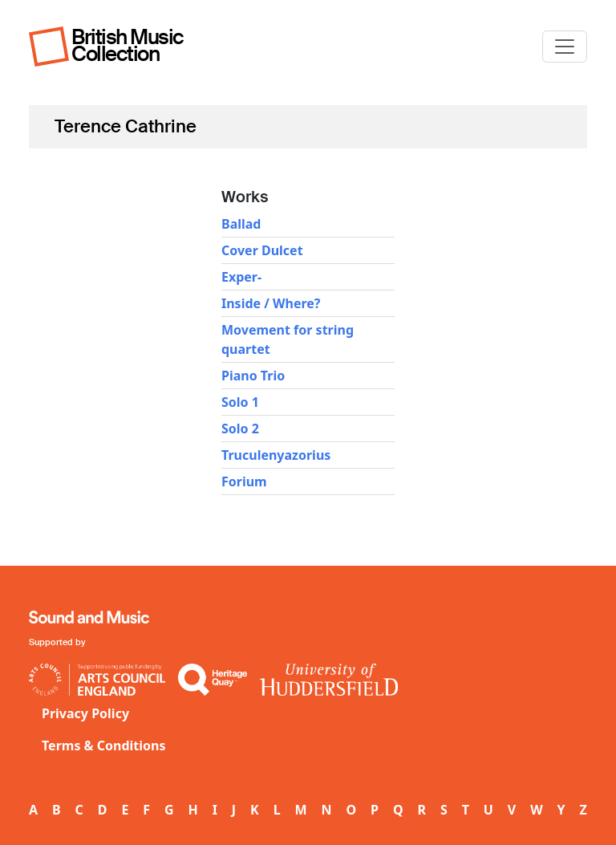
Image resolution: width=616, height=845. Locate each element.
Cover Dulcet (262, 250)
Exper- (241, 277)
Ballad (241, 224)
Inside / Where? (271, 303)
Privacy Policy (85, 713)
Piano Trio (253, 376)
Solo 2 (240, 429)
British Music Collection (128, 45)
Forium (244, 481)
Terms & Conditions (104, 745)
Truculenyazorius (276, 455)
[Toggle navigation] (565, 47)
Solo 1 (240, 402)
